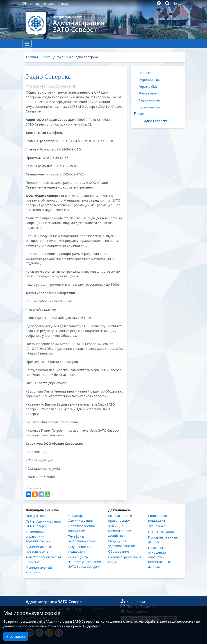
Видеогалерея (149, 107)
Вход (178, 3)
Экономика (157, 526)
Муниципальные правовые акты (39, 549)
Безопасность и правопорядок (120, 518)
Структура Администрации (81, 518)
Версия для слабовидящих (46, 4)
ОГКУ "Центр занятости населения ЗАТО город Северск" (85, 562)
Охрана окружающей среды (124, 559)
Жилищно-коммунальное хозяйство (119, 531)
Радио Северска (155, 121)
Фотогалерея (148, 93)
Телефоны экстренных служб (82, 539)
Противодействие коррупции (82, 528)
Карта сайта (133, 602)
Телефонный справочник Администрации (38, 536)
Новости (145, 73)
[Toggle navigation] (27, 44)
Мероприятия (149, 80)
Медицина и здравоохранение (122, 543)
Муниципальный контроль (39, 570)
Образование (118, 551)
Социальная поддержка (157, 518)
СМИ (141, 114)
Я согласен (16, 636)
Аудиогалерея (149, 100)
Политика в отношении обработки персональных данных (159, 557)
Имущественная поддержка (81, 549)
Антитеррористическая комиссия (44, 559)
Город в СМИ (148, 86)
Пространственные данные (163, 540)
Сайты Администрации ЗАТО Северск (44, 524)
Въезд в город (37, 516)
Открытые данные (162, 532)
